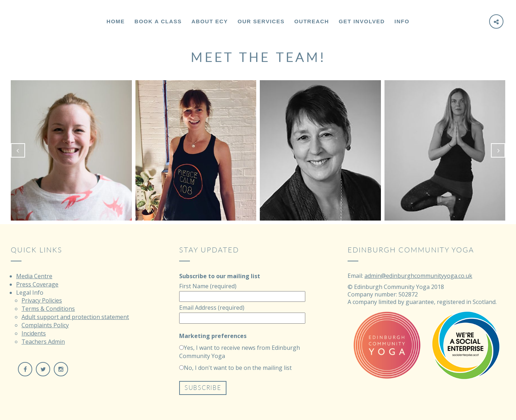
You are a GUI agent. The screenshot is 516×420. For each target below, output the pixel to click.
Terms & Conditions (48, 309)
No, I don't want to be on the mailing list (238, 368)
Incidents (34, 333)
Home (116, 21)
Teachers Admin (43, 342)
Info (402, 21)
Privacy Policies (42, 300)
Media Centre (34, 276)
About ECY (210, 21)
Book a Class (158, 21)
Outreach (312, 21)
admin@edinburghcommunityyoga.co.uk (418, 276)
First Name (208, 286)
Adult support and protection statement (75, 317)
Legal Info (30, 293)
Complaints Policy (45, 325)
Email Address (212, 308)
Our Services (261, 21)
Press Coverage (37, 284)
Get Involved (362, 21)
